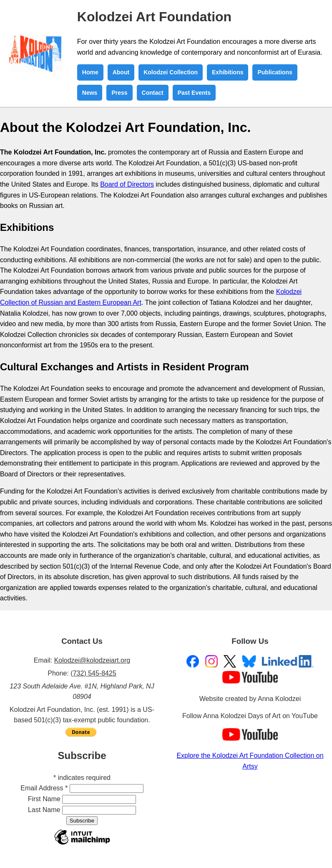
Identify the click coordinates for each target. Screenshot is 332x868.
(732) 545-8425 (93, 673)
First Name (44, 799)
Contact (153, 93)
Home (90, 72)
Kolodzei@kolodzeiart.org (92, 660)
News (90, 93)
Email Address (44, 788)
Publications (275, 72)
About (121, 72)
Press (119, 93)
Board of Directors (127, 184)
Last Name (44, 810)
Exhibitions (228, 72)
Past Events (194, 93)
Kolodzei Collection (171, 72)
